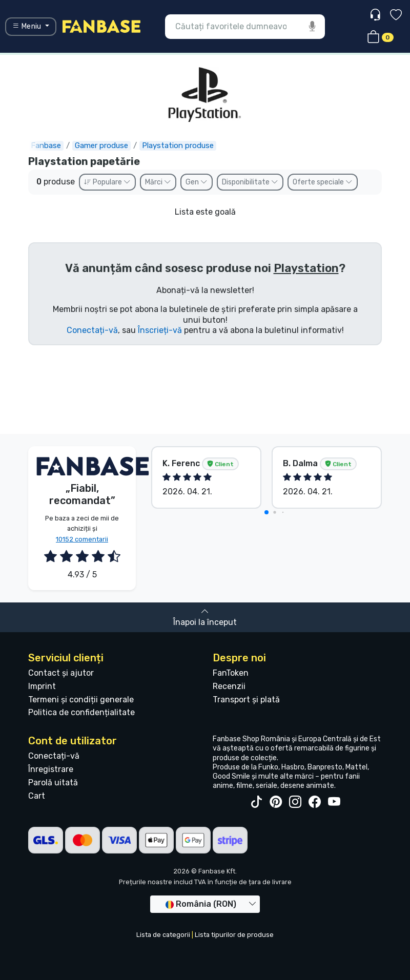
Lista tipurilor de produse (234, 935)
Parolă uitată (53, 783)
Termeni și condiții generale (81, 700)
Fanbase (46, 145)
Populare (107, 182)
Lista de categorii (163, 935)
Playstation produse (178, 145)
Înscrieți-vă (160, 330)
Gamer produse (101, 145)
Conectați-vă (92, 330)
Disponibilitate (250, 182)
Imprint (42, 686)
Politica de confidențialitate (81, 712)
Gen (197, 182)
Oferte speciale (323, 182)
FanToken (231, 673)
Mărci (158, 182)
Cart (37, 796)
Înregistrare (51, 769)
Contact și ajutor (61, 673)
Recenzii (229, 686)
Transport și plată (246, 700)
